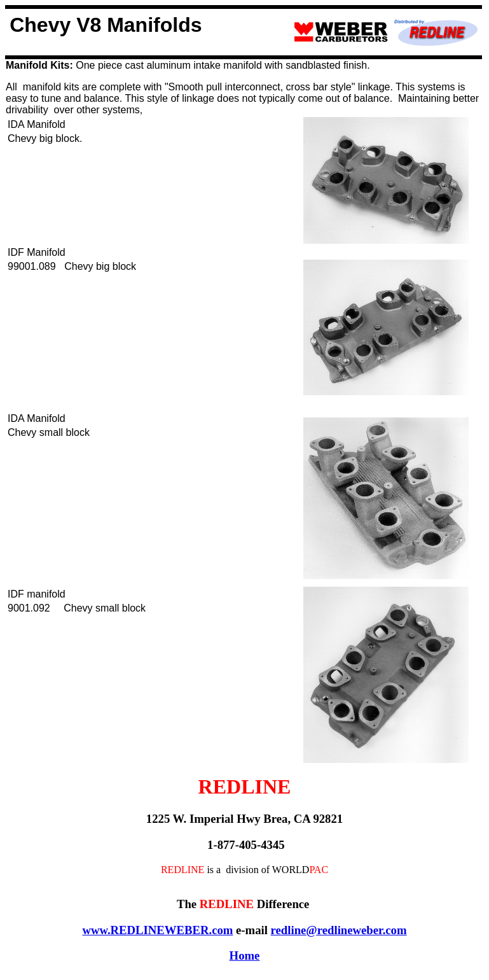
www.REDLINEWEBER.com (157, 930)
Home (245, 955)
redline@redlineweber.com (339, 930)
